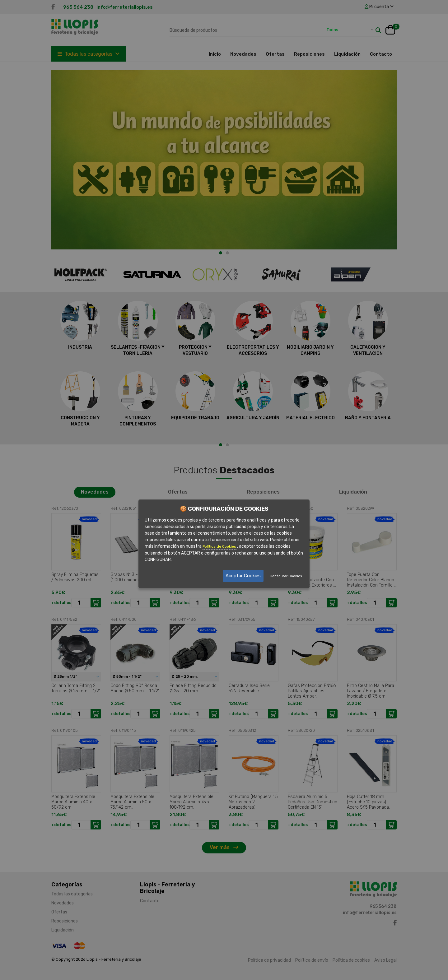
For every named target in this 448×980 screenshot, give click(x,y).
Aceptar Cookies (243, 576)
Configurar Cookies (286, 576)
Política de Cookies (220, 547)
